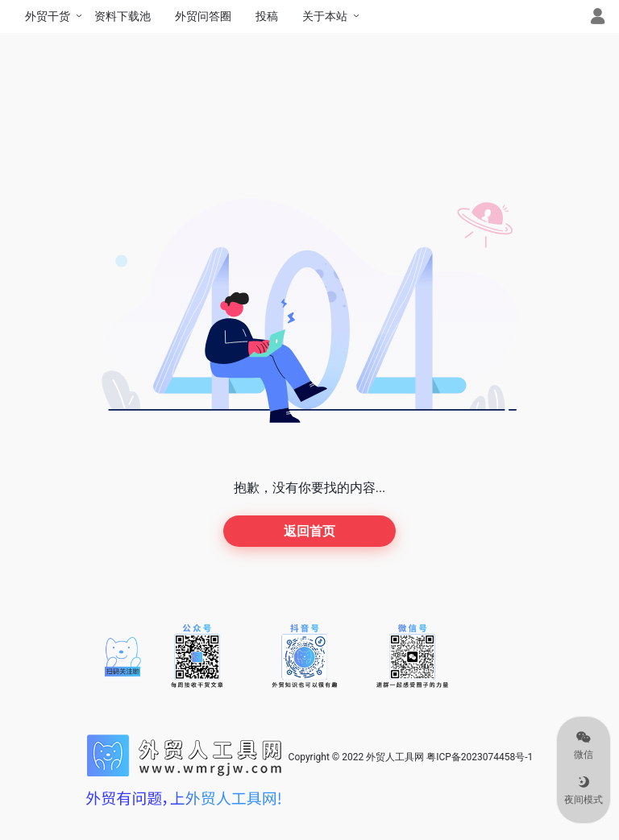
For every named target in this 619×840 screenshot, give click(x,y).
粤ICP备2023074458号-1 (480, 757)
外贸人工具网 (395, 757)
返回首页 (309, 531)
